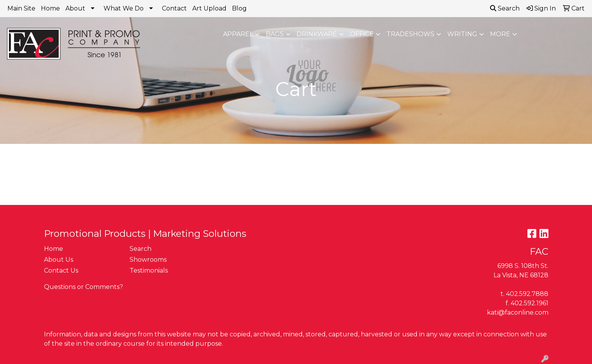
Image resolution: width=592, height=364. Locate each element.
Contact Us (61, 270)
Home (50, 8)
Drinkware (317, 34)
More (500, 34)
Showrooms (148, 260)
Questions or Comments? (83, 287)
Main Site (21, 8)
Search (505, 8)
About (75, 8)
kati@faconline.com (518, 312)
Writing (462, 34)
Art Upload (209, 8)
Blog (239, 8)
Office (362, 34)
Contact (174, 8)
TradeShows (410, 34)
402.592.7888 (527, 294)
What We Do (124, 8)
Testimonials (149, 270)
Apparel (238, 34)
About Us (59, 260)
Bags (275, 34)
